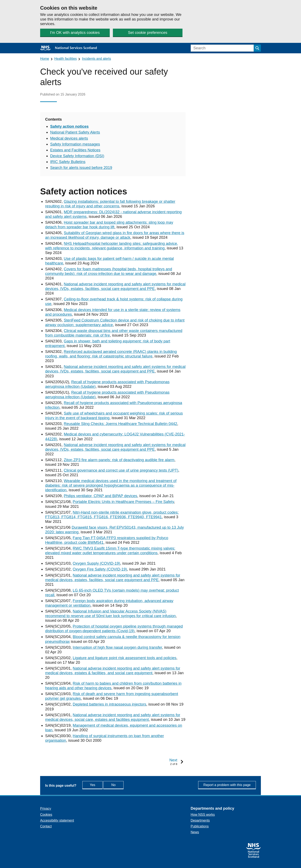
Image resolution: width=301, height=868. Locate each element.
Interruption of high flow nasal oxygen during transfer (117, 647)
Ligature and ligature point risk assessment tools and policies (125, 658)
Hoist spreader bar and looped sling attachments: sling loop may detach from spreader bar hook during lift (109, 225)
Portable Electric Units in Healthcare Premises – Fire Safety (123, 502)
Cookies (46, 815)
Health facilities (66, 59)
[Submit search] (257, 48)
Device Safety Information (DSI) (77, 156)
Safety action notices (69, 126)
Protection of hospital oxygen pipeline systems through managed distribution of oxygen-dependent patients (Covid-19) (114, 629)
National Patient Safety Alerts (75, 132)
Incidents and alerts (96, 59)
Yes (97, 785)
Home (45, 59)
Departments (200, 820)
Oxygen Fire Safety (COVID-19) (100, 569)
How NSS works (203, 815)
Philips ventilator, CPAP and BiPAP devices (100, 496)
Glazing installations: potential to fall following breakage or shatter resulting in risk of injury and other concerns (110, 204)
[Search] (222, 48)
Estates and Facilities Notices (75, 150)
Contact (46, 826)
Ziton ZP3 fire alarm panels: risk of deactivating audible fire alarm (119, 460)
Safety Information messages (75, 144)
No (123, 785)
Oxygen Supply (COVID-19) (96, 563)
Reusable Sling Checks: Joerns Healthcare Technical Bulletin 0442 (121, 424)
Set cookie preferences (147, 33)
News (195, 832)
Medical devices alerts (69, 138)
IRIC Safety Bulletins (68, 162)
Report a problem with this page (227, 785)
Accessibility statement (57, 820)
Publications (200, 826)
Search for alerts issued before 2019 (81, 168)
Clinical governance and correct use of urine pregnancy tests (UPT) (121, 470)
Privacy (46, 809)
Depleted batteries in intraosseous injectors (110, 704)
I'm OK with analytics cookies (75, 33)
